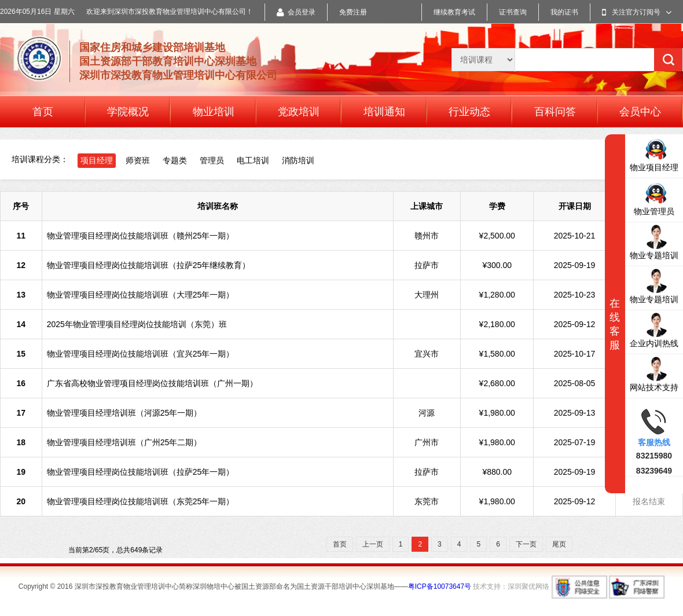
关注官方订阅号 (637, 12)
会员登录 (296, 12)
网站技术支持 (654, 374)
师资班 (138, 160)
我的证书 (564, 12)
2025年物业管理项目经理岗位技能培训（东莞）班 (137, 324)
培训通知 (384, 112)
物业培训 (214, 112)
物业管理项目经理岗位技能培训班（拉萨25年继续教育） (149, 265)
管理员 (212, 160)
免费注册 (353, 12)
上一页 (373, 544)
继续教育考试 (454, 12)
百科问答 (555, 112)
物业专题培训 (654, 242)
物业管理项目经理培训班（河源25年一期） (124, 413)
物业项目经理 (654, 154)
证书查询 (513, 12)
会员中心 (640, 112)
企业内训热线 (654, 330)
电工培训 (253, 160)
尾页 (559, 544)
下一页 (526, 544)
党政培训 (299, 112)
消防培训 (298, 160)
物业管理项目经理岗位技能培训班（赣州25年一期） (141, 236)
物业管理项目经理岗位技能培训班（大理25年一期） (141, 295)
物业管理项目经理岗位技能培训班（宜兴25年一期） (141, 354)
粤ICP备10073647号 (440, 586)
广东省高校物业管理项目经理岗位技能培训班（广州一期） (152, 383)
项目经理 (97, 160)
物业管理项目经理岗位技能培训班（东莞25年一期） (141, 501)
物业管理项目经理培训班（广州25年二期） (124, 442)
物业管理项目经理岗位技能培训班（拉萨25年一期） (141, 472)
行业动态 (469, 112)
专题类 (175, 160)
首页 (43, 112)
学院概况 (128, 112)
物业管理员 (654, 198)
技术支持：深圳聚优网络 (511, 586)
